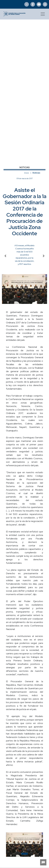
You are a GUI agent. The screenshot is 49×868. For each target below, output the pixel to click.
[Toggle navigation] (43, 14)
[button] (9, 845)
